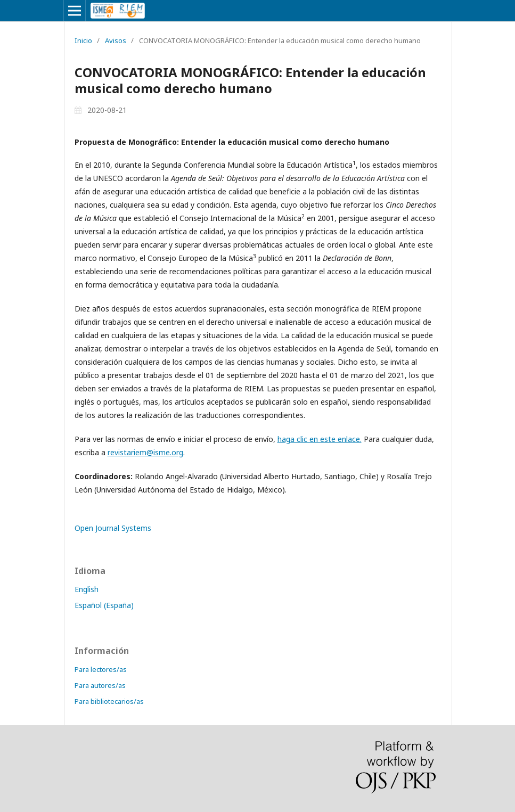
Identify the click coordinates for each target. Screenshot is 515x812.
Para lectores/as (101, 669)
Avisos (116, 40)
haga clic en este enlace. (320, 439)
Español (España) (104, 605)
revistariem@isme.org (145, 452)
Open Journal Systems (113, 528)
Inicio (83, 40)
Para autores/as (100, 685)
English (87, 589)
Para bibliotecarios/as (109, 701)
